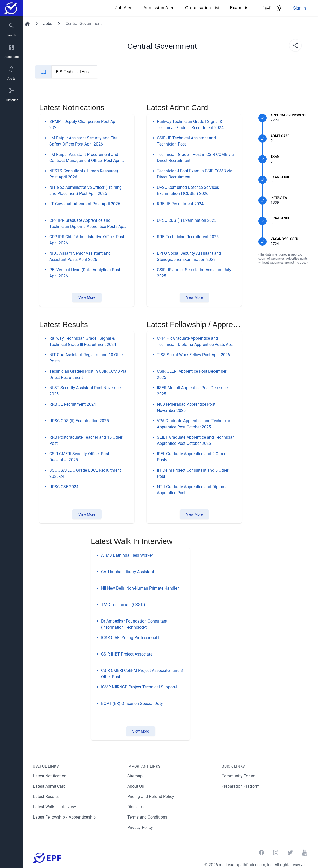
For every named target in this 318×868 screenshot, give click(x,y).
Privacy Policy (140, 827)
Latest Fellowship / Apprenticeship (65, 817)
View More (87, 297)
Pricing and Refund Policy (151, 797)
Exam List (240, 8)
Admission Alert (159, 8)
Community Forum (239, 776)
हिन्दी (266, 8)
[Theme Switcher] (279, 8)
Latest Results (46, 797)
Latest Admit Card (50, 786)
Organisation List (202, 8)
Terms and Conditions (148, 817)
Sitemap (135, 776)
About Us (136, 786)
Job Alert (124, 8)
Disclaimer (137, 807)
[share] (295, 45)
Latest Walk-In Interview (55, 807)
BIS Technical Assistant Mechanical (88, 72)
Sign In (299, 8)
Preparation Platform (241, 786)
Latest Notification (50, 776)
